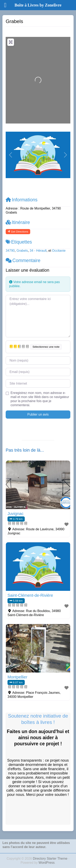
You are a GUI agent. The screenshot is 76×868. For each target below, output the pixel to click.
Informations (22, 200)
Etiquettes (19, 242)
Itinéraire (18, 222)
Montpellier (17, 677)
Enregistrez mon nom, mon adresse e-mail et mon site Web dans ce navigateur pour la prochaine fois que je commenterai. (40, 399)
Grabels (22, 251)
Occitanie (59, 251)
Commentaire (23, 260)
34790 (10, 251)
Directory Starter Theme (51, 859)
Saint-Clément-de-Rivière (30, 595)
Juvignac (16, 514)
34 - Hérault (38, 251)
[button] (11, 155)
